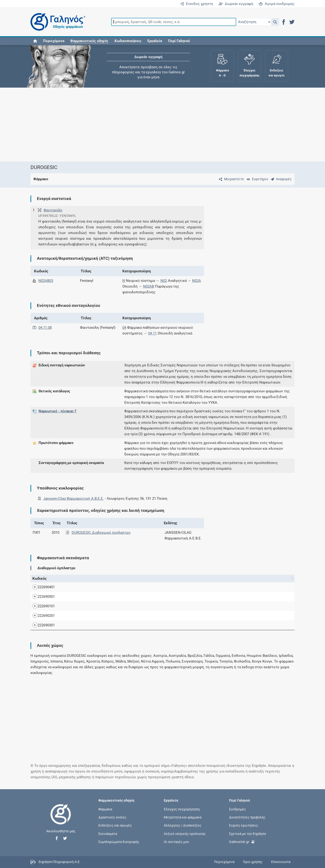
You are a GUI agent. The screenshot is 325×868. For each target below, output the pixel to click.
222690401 (41, 587)
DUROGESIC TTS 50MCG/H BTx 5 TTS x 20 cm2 (102, 616)
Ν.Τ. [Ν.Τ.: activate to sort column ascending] (185, 579)
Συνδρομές (237, 809)
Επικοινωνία (281, 862)
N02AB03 (46, 281)
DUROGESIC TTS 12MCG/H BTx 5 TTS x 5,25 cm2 (103, 597)
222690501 (41, 597)
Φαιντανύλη (53, 210)
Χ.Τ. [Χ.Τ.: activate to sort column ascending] (200, 579)
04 (124, 328)
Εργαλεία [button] (155, 41)
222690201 (41, 616)
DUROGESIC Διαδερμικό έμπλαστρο (101, 533)
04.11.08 (45, 328)
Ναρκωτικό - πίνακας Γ (58, 411)
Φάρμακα (105, 809)
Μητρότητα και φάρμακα (183, 817)
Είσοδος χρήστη (196, 4)
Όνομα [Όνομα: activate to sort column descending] (63, 579)
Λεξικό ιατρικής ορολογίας (185, 833)
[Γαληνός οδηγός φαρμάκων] (57, 22)
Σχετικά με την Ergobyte (247, 833)
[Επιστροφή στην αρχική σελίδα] (61, 819)
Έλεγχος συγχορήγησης (182, 809)
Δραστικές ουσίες (112, 817)
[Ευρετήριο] (256, 179)
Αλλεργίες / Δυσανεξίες (183, 825)
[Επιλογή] (254, 22)
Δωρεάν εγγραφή (236, 4)
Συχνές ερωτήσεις (244, 825)
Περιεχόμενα (54, 41)
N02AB (149, 286)
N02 (164, 281)
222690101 (41, 606)
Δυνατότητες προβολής (247, 817)
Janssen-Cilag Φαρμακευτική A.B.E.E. (74, 499)
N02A (197, 281)
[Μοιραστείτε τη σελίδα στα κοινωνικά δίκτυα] (230, 179)
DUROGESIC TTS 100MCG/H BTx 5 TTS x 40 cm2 (102, 587)
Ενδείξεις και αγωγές (115, 825)
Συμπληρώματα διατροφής (119, 842)
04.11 (152, 333)
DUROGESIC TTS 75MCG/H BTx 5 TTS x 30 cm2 (102, 625)
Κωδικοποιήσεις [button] (128, 41)
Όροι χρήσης (253, 862)
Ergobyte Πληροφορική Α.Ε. (60, 862)
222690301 (41, 625)
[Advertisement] (163, 125)
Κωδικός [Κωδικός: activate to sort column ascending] (40, 579)
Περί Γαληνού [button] (179, 41)
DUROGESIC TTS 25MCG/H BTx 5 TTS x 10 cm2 (102, 606)
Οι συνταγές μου (176, 842)
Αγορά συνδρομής (277, 4)
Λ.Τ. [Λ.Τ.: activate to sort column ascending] (215, 579)
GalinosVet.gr (242, 841)
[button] (275, 22)
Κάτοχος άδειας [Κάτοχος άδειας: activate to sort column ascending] (235, 579)
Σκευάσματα (108, 833)
